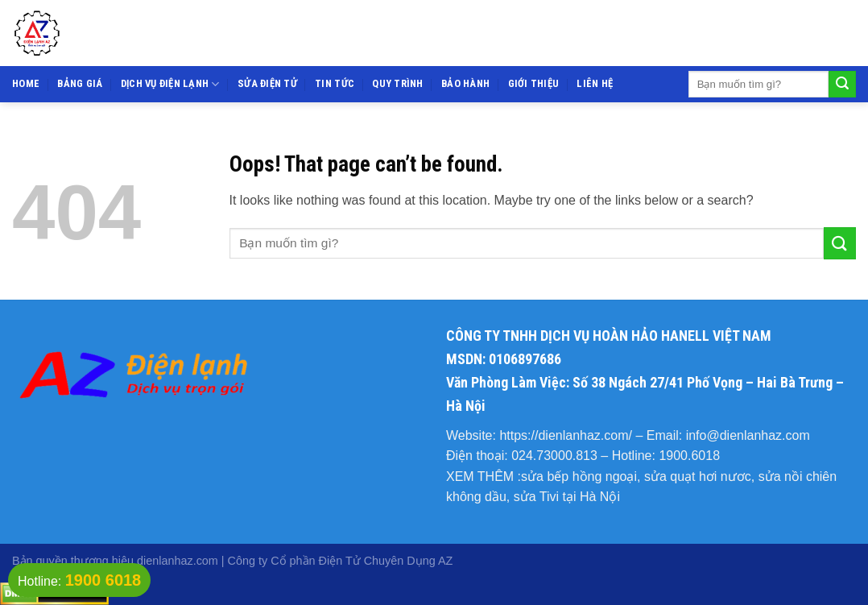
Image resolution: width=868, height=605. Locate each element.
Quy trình (397, 83)
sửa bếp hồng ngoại (579, 477)
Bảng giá (80, 83)
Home (26, 83)
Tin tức (335, 83)
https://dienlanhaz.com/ (566, 435)
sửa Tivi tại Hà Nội (567, 497)
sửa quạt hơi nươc (698, 477)
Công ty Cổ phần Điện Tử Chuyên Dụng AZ (341, 561)
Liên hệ (595, 83)
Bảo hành (465, 83)
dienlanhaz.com (178, 561)
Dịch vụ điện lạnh (170, 84)
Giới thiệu (534, 83)
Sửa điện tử (267, 83)
